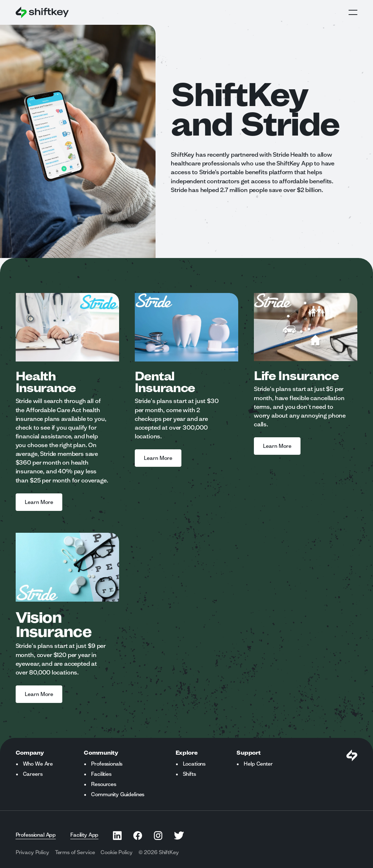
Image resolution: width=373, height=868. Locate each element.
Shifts (189, 774)
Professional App (36, 835)
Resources (104, 784)
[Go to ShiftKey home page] (42, 12)
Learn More (39, 502)
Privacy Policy (32, 852)
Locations (194, 764)
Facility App (84, 835)
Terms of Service (75, 852)
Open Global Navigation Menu (353, 12)
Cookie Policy (116, 852)
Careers (33, 774)
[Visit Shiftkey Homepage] (352, 755)
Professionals (107, 764)
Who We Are (38, 764)
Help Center (258, 764)
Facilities (101, 774)
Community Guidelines (118, 794)
